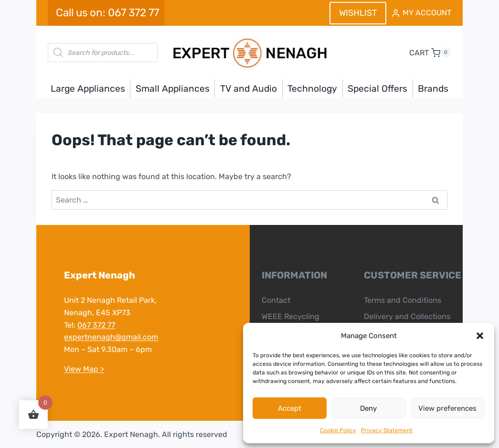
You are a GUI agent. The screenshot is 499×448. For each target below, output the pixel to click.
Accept (290, 408)
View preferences (447, 408)
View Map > (84, 369)
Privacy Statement (387, 430)
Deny (368, 408)
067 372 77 (96, 325)
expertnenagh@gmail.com (111, 337)
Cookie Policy (338, 430)
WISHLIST (358, 13)
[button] (480, 336)
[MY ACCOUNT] (421, 13)
